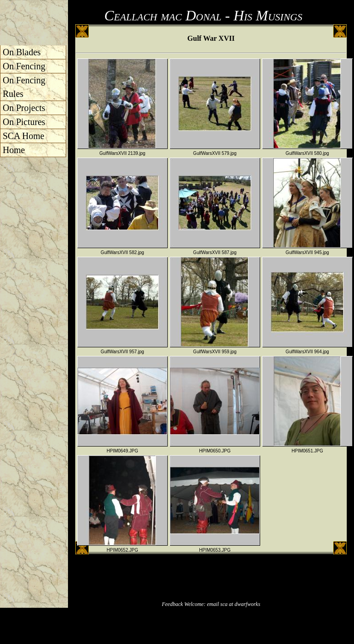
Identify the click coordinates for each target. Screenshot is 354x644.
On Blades (22, 52)
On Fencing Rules (24, 87)
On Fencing (24, 66)
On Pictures (24, 122)
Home (14, 150)
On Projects (24, 108)
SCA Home (24, 136)
